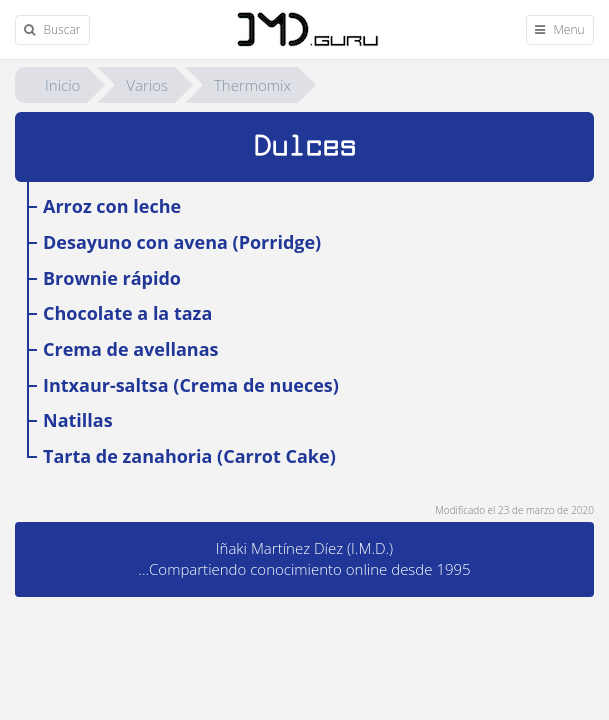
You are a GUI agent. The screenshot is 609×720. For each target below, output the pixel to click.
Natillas (78, 420)
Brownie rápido (112, 278)
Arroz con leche (112, 206)
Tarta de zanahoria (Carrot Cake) (189, 456)
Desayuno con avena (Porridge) (182, 242)
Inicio (62, 85)
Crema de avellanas (130, 349)
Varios (147, 85)
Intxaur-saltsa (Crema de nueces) (191, 385)
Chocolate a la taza (127, 313)
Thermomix (252, 85)
